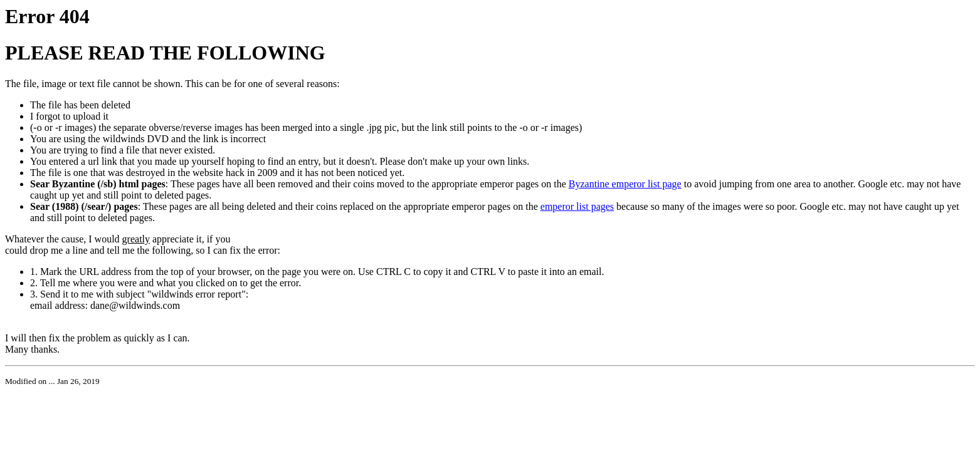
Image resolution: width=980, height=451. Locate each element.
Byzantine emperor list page (625, 184)
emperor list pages (577, 206)
